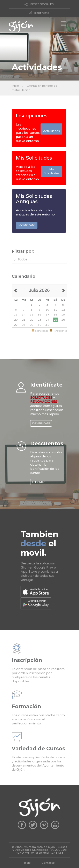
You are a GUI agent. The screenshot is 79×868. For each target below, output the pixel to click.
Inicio (15, 86)
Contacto (48, 863)
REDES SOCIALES (42, 4)
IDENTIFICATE (41, 423)
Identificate (42, 13)
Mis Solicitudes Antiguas (34, 199)
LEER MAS (39, 482)
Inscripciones (32, 116)
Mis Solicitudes (34, 158)
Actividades (51, 129)
